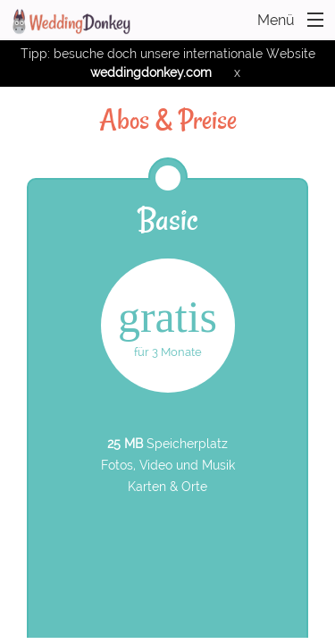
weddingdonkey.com (151, 72)
